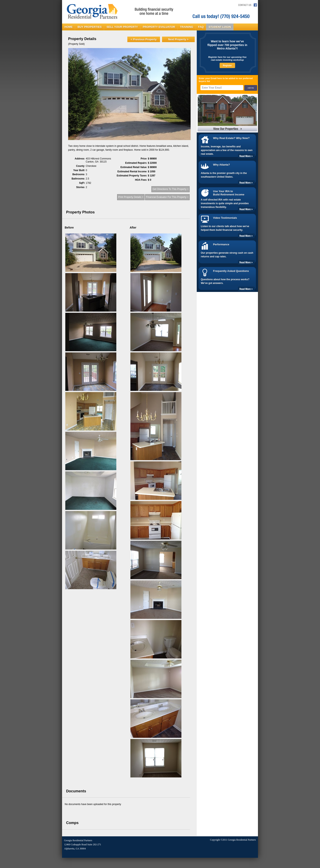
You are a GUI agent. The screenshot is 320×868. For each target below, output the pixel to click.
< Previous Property (144, 39)
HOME (69, 27)
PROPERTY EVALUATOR (159, 27)
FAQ (201, 27)
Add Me (251, 88)
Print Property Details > (131, 197)
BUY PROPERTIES (90, 27)
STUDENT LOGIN (220, 27)
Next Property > (178, 39)
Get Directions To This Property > (171, 189)
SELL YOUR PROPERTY (122, 27)
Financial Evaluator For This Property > (167, 197)
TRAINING (187, 27)
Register (227, 65)
